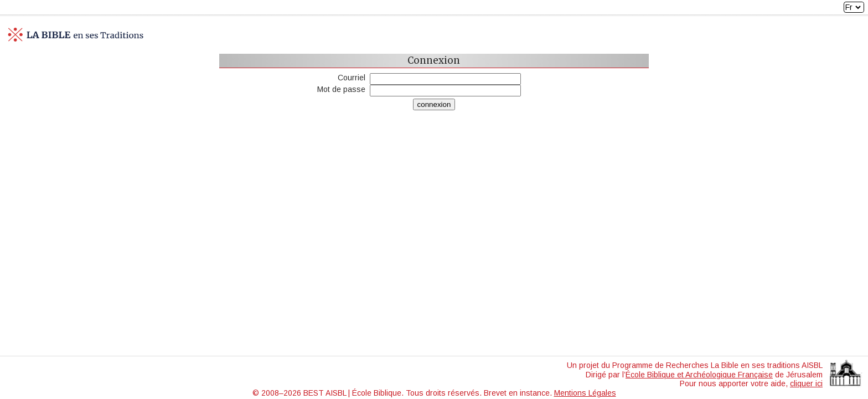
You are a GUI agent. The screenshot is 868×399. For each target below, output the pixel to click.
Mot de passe (341, 89)
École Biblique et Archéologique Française (699, 375)
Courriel (352, 78)
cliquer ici (806, 383)
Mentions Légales (585, 393)
